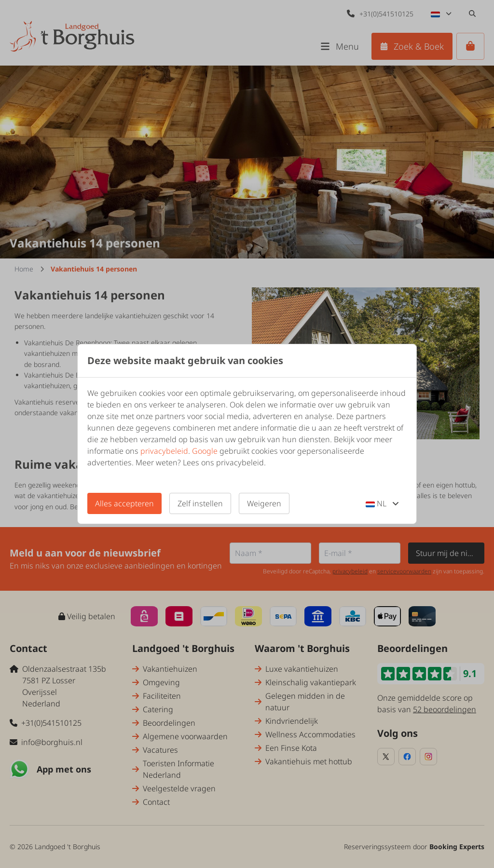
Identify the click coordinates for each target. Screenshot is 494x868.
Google (205, 451)
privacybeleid (164, 451)
